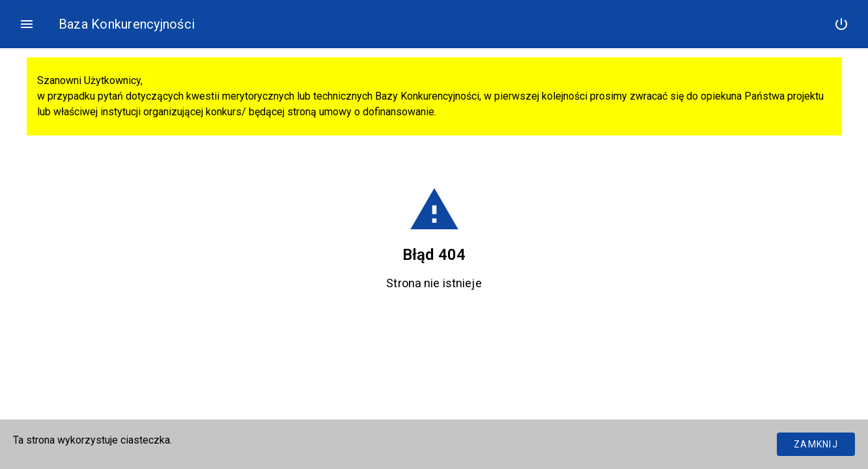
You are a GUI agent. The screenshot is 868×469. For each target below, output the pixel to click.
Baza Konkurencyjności (127, 24)
